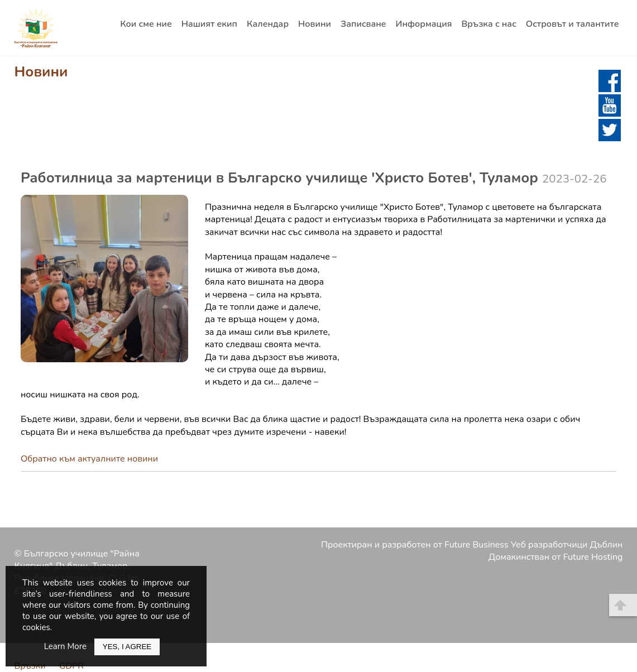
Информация (424, 24)
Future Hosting (593, 557)
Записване (363, 24)
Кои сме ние (146, 24)
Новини (315, 24)
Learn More (65, 646)
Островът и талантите (573, 24)
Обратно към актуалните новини (89, 459)
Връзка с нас (488, 24)
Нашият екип (209, 24)
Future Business (476, 545)
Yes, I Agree (127, 647)
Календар (268, 24)
